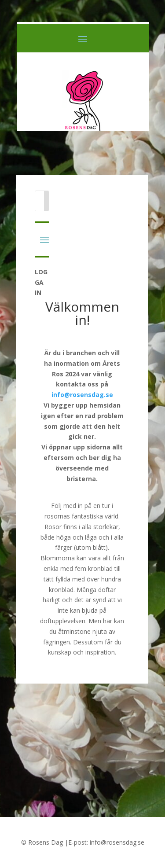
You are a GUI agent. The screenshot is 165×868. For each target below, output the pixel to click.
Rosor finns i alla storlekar (81, 527)
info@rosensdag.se (82, 395)
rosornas (57, 516)
